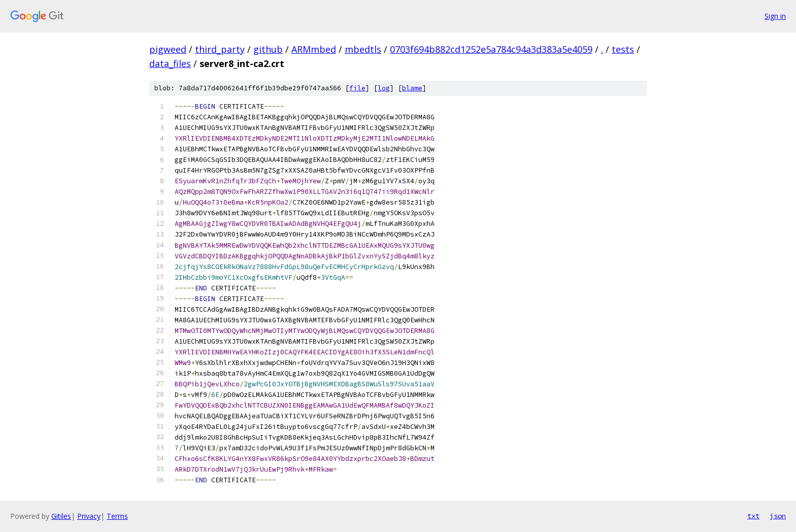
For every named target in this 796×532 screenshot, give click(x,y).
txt (753, 516)
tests (623, 49)
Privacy (89, 516)
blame (412, 88)
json (778, 516)
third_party (220, 49)
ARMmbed (314, 49)
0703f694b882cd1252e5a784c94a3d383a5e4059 (491, 49)
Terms (117, 516)
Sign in (775, 16)
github (268, 49)
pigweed (168, 49)
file (357, 88)
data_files (170, 63)
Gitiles (61, 516)
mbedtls (363, 49)
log (384, 88)
